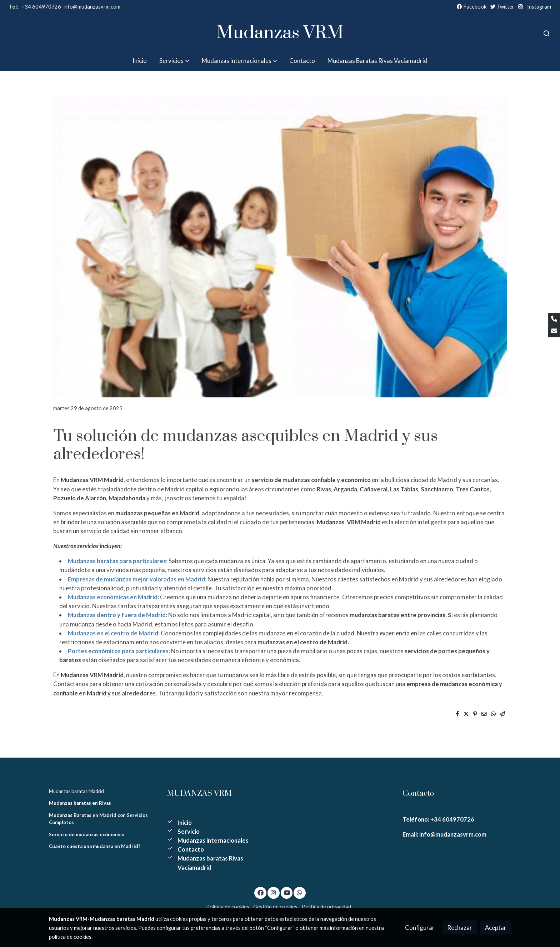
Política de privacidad (326, 907)
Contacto (191, 849)
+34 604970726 (35, 7)
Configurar (420, 928)
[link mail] (554, 331)
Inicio (185, 822)
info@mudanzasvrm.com (452, 834)
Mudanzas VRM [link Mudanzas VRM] (280, 33)
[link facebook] (260, 892)
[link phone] (554, 319)
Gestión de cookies (275, 907)
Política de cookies (228, 907)
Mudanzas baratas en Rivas (80, 803)
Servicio (189, 831)
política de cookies (70, 937)
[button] (174, 61)
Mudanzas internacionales (213, 840)
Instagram (539, 7)
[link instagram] (274, 892)
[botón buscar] (546, 33)
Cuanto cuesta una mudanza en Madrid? (95, 846)
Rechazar (460, 928)
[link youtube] (287, 892)
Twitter (502, 7)
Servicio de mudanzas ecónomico (87, 834)
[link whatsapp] (300, 892)
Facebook (472, 7)
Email (410, 834)
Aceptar (496, 928)
